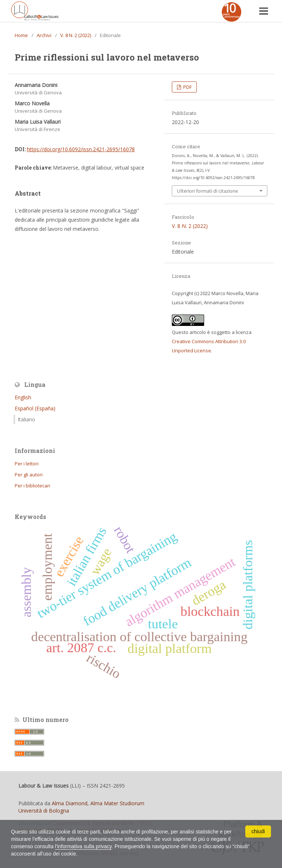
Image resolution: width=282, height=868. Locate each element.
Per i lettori (27, 464)
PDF (187, 87)
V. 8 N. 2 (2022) (76, 35)
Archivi (44, 35)
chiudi (258, 831)
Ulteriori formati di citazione (207, 191)
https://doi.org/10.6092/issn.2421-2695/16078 (81, 149)
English (23, 397)
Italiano (26, 419)
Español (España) (35, 408)
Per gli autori (29, 475)
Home (21, 35)
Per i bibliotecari (32, 486)
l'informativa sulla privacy (83, 846)
